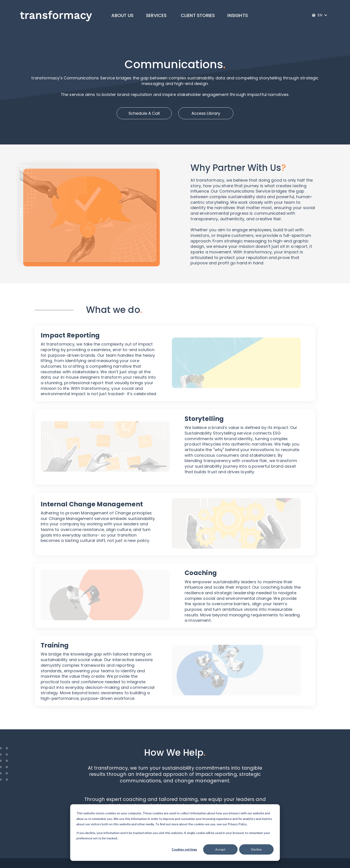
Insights (238, 15)
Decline (256, 849)
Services (156, 15)
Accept (220, 849)
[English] (319, 15)
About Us (122, 15)
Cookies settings (184, 849)
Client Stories (198, 15)
